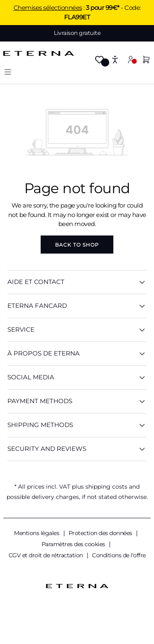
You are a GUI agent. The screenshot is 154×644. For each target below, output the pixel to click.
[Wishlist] (99, 60)
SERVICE (77, 330)
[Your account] (131, 59)
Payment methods (77, 401)
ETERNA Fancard (77, 306)
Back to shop (77, 245)
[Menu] (8, 72)
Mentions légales (37, 533)
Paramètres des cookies (74, 544)
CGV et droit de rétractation (47, 555)
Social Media (77, 377)
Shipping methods (77, 425)
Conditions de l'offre (119, 555)
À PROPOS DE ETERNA (77, 354)
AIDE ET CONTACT (77, 282)
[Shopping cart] (146, 60)
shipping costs (106, 487)
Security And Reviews (77, 449)
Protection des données (101, 533)
